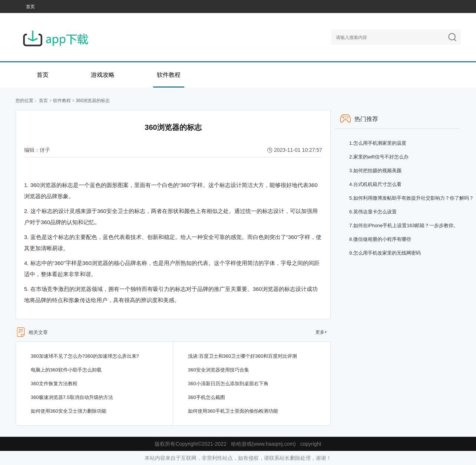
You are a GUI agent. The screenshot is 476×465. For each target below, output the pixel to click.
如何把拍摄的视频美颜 (375, 171)
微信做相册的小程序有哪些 (380, 239)
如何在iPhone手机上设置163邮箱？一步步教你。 (404, 225)
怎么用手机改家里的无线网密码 (385, 253)
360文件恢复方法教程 (54, 384)
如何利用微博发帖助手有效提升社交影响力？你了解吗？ (411, 198)
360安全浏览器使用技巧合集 (219, 370)
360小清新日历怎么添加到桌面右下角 (228, 384)
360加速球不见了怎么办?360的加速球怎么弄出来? (85, 356)
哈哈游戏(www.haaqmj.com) (263, 444)
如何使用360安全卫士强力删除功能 (69, 411)
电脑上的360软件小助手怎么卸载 (66, 370)
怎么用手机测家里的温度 (378, 143)
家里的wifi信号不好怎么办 (379, 157)
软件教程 (169, 75)
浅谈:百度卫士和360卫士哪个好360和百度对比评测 (242, 356)
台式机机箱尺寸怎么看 (375, 184)
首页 (30, 7)
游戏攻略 (103, 75)
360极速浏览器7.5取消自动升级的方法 (72, 397)
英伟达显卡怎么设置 (373, 212)
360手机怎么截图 (206, 397)
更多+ (321, 332)
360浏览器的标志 (93, 101)
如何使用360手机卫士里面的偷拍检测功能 (233, 411)
